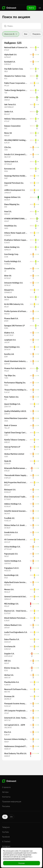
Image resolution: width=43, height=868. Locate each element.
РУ (5, 817)
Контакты (6, 797)
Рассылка (6, 806)
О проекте (6, 787)
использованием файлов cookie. (14, 859)
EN (11, 817)
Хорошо (22, 863)
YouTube (5, 832)
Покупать (36, 34)
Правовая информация (12, 802)
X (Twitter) (6, 842)
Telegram (6, 827)
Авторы (5, 792)
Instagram (6, 846)
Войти (31, 8)
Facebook (6, 837)
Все (26, 34)
